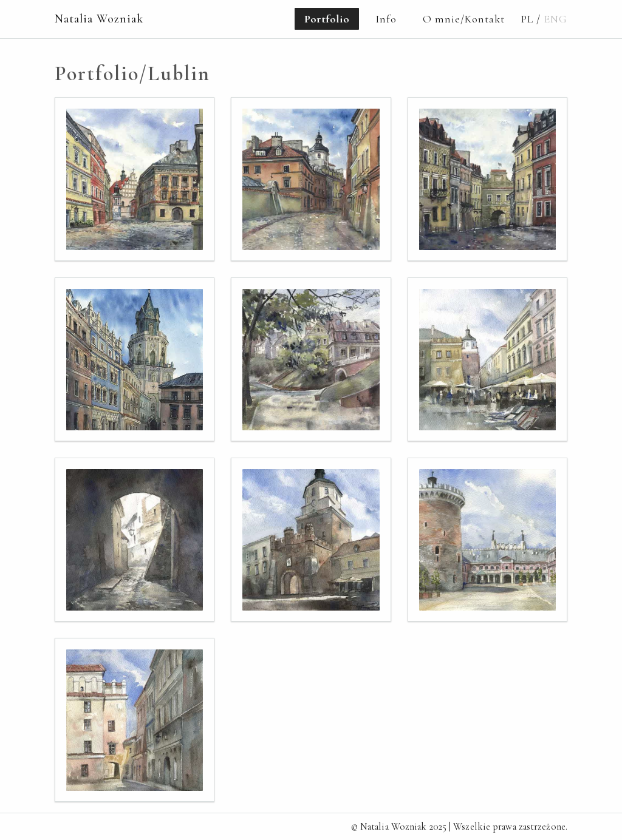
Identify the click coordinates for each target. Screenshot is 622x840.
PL (527, 19)
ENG (555, 19)
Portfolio (327, 19)
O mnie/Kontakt (464, 19)
